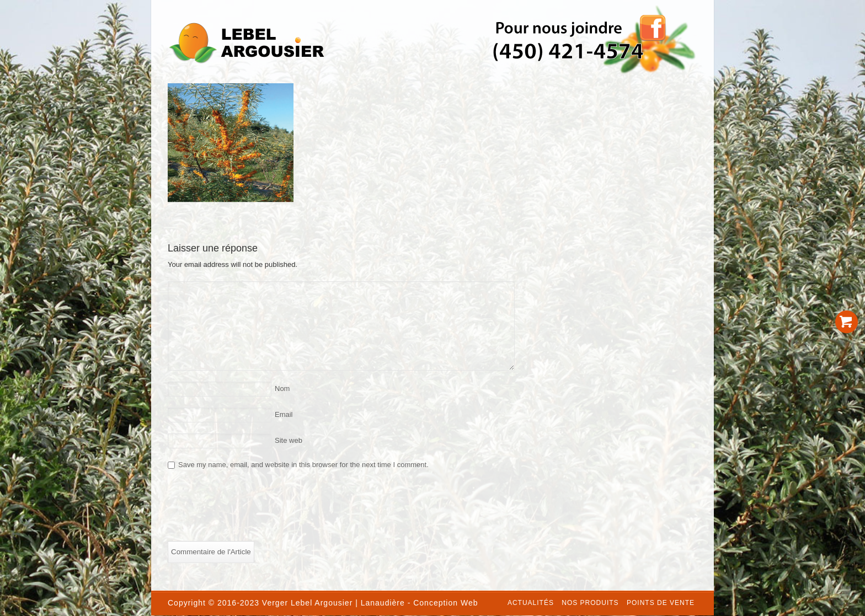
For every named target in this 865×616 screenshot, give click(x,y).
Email (284, 414)
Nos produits (590, 603)
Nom (282, 389)
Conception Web (445, 603)
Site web (289, 440)
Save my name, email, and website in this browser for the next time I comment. (303, 465)
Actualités (531, 603)
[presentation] (252, 508)
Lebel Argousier (322, 603)
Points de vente (661, 603)
